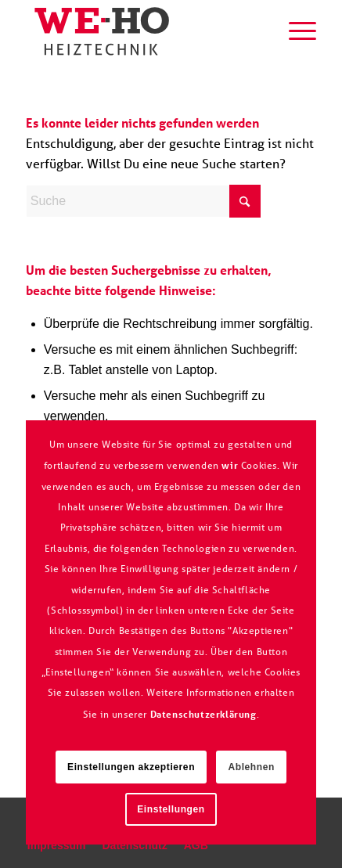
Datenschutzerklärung (203, 714)
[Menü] (295, 31)
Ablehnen (251, 767)
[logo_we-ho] (142, 31)
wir (230, 465)
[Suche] (258, 31)
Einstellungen (171, 809)
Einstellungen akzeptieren (131, 767)
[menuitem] (258, 31)
